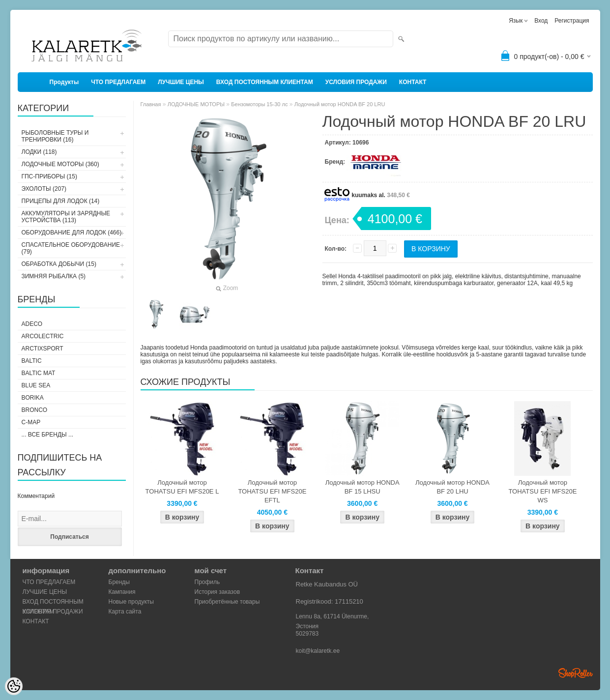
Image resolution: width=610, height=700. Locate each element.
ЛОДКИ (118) (39, 152)
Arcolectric (43, 336)
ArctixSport (43, 349)
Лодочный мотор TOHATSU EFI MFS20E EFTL (272, 491)
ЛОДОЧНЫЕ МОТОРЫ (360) (60, 164)
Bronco (35, 410)
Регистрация (572, 21)
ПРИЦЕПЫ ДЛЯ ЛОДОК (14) (61, 201)
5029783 (307, 634)
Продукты (64, 82)
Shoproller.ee (576, 673)
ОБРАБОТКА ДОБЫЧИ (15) (59, 264)
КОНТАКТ (413, 82)
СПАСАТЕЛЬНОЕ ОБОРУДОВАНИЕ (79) (71, 248)
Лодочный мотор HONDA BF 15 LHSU (363, 487)
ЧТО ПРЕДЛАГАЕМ (118, 82)
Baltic (32, 361)
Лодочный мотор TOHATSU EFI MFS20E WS (542, 491)
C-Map (31, 422)
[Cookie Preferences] (14, 686)
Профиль (207, 582)
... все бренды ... (48, 435)
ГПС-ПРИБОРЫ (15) (49, 176)
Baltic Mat (39, 373)
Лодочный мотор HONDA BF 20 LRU (340, 104)
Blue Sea (36, 385)
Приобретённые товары (227, 602)
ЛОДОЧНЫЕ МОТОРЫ (196, 104)
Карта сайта (125, 612)
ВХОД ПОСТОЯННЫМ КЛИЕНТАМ (265, 82)
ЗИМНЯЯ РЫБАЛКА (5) (54, 276)
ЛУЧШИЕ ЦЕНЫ (181, 82)
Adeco (32, 324)
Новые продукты (131, 602)
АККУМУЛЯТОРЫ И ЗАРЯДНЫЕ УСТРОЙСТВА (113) (66, 217)
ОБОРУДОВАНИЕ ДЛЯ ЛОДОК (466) (72, 233)
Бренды (119, 582)
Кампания (122, 592)
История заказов (218, 592)
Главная (151, 104)
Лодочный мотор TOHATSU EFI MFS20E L (182, 487)
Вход (541, 21)
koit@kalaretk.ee (318, 651)
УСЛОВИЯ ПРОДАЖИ (356, 82)
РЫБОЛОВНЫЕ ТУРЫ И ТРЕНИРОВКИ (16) (55, 136)
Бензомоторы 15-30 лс (259, 104)
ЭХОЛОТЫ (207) (44, 189)
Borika (33, 398)
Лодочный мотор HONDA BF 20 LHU (452, 487)
